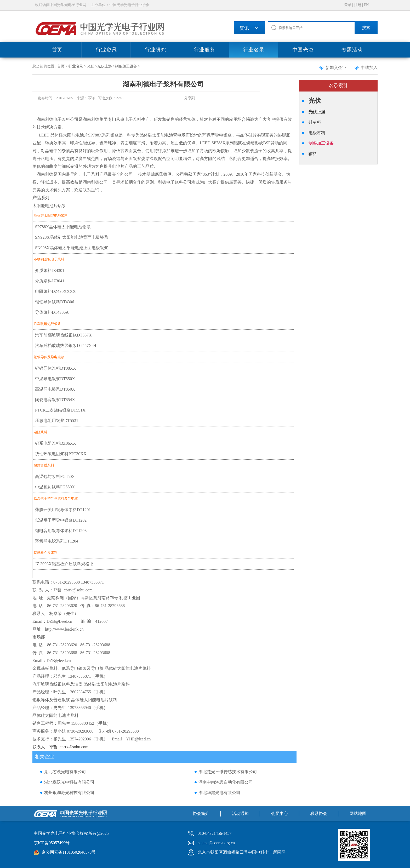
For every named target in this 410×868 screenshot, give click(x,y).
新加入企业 (336, 68)
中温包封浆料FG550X (55, 487)
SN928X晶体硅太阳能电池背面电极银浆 (72, 237)
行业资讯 (106, 50)
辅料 (313, 154)
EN (366, 5)
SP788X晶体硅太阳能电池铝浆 (63, 227)
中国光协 (303, 50)
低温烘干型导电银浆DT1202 (61, 520)
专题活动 (352, 50)
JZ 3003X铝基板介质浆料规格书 (64, 564)
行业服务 (204, 50)
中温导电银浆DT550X (55, 379)
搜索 (366, 28)
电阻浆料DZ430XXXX (55, 291)
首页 (57, 50)
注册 (358, 5)
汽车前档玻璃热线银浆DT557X (63, 335)
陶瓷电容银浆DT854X (55, 400)
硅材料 (315, 122)
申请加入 (369, 68)
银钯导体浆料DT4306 (55, 302)
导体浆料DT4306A (52, 312)
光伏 (91, 66)
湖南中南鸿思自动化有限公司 (226, 782)
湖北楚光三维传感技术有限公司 (228, 772)
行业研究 (155, 50)
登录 (348, 5)
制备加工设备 (126, 66)
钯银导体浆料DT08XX (55, 368)
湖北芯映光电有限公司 (65, 772)
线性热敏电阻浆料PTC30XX (61, 454)
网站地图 (358, 813)
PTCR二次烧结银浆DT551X (60, 410)
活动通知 (240, 813)
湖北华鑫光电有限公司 (219, 793)
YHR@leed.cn (138, 739)
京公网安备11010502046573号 (69, 852)
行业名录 (254, 50)
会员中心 (280, 813)
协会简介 (201, 813)
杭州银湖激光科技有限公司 (69, 793)
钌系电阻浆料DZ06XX (55, 443)
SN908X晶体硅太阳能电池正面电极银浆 (72, 248)
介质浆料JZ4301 (50, 270)
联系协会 (319, 813)
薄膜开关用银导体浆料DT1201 (63, 510)
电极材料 (317, 133)
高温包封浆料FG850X (55, 476)
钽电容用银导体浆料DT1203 (61, 531)
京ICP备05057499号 (52, 843)
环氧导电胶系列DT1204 (57, 541)
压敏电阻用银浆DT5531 (57, 421)
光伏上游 (105, 66)
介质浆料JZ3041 (50, 281)
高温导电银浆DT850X (55, 389)
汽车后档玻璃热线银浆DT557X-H (66, 346)
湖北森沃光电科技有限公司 (69, 782)
